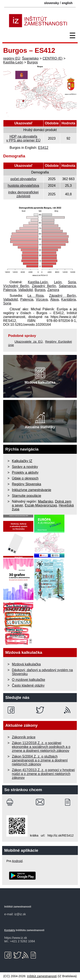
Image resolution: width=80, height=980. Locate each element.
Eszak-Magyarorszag (41, 505)
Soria (72, 282)
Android (17, 861)
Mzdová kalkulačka (26, 664)
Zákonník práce (24, 737)
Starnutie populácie (27, 496)
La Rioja (36, 296)
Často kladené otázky (28, 685)
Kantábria (69, 299)
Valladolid (25, 290)
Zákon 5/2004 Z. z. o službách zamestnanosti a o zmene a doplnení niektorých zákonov (40, 760)
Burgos (33, 62)
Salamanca (67, 286)
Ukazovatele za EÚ (28, 342)
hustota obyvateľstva (23, 186)
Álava (54, 299)
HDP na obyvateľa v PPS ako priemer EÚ (23, 138)
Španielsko (30, 58)
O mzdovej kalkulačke (29, 680)
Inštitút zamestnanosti (42, 976)
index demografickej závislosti (23, 194)
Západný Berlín (44, 286)
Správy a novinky (25, 467)
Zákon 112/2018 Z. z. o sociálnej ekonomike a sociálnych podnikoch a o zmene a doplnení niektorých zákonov (41, 747)
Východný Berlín (16, 286)
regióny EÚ (12, 58)
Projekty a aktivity (25, 473)
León (58, 282)
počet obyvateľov (23, 179)
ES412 (43, 148)
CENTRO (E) (53, 58)
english (67, 3)
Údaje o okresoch (25, 478)
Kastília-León (13, 62)
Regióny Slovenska (27, 484)
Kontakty (10, 930)
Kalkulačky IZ (22, 461)
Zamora (53, 290)
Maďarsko (46, 501)
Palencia (10, 290)
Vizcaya (42, 299)
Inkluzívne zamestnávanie (32, 490)
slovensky (52, 3)
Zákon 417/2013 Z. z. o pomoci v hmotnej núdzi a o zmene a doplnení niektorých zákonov (43, 774)
